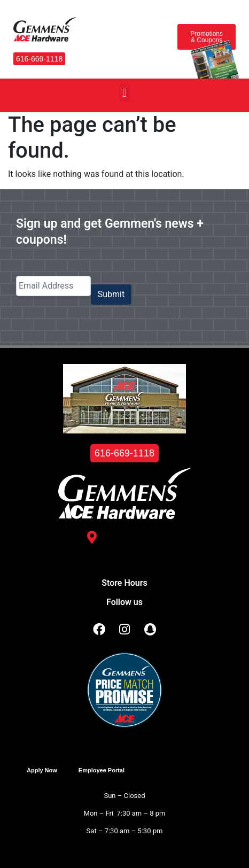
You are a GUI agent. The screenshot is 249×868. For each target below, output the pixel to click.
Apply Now (42, 770)
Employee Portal (102, 770)
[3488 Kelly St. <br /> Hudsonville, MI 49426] (92, 537)
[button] (124, 93)
